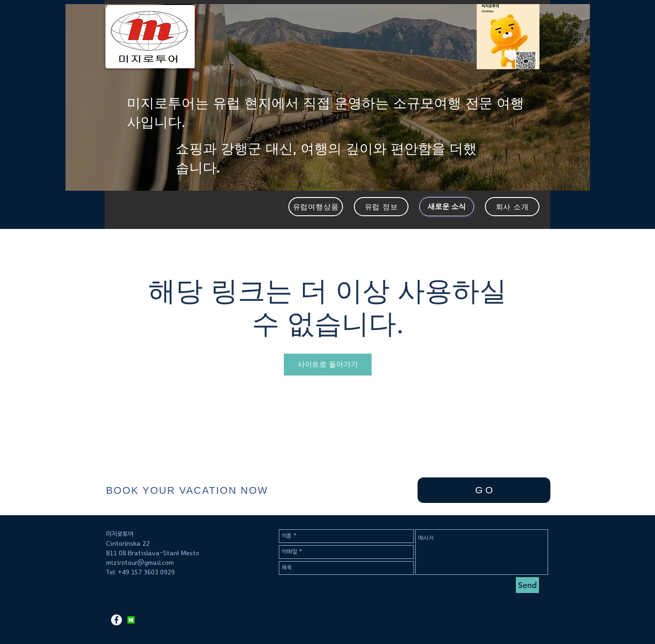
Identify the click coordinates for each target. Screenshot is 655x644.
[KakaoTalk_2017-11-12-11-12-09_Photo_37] (131, 620)
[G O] (484, 490)
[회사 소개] (512, 207)
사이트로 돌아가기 (328, 364)
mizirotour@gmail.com (140, 563)
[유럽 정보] (381, 207)
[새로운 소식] (447, 207)
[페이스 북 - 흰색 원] (116, 620)
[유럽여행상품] (316, 207)
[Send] (527, 585)
